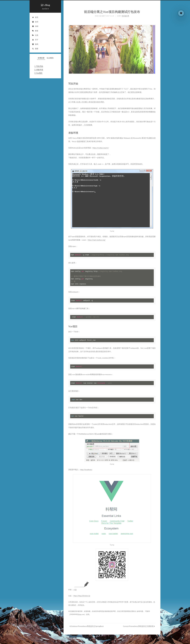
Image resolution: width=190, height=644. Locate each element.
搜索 (35, 49)
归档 (35, 26)
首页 (35, 17)
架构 (35, 44)
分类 (35, 35)
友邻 (35, 22)
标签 (35, 31)
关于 (35, 40)
